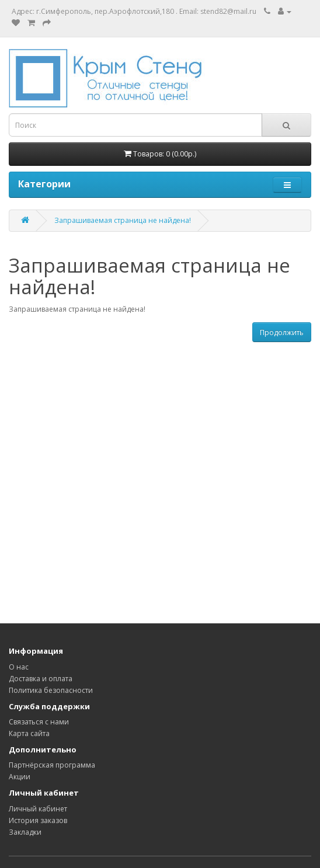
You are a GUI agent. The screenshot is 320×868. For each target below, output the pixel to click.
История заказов (38, 820)
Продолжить (282, 332)
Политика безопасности (51, 690)
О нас (19, 667)
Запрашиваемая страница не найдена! (123, 220)
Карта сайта (29, 733)
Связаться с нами (39, 722)
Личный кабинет (38, 809)
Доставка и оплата (41, 679)
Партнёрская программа (52, 765)
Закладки (25, 832)
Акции (20, 777)
